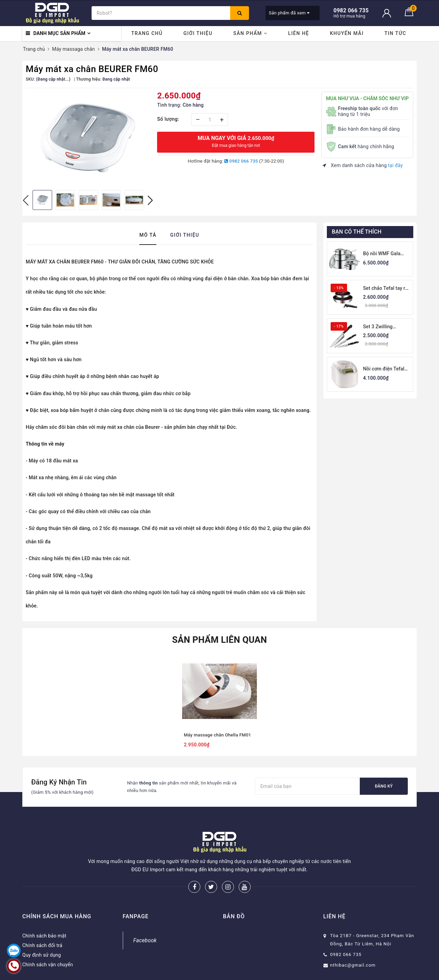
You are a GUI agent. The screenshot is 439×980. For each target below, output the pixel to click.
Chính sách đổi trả (42, 945)
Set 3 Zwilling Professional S (379, 327)
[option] (88, 138)
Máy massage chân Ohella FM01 (217, 735)
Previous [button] (26, 200)
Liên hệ (299, 33)
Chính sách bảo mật (44, 936)
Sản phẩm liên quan (220, 640)
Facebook (145, 940)
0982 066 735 (241, 161)
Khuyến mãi (347, 33)
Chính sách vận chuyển (48, 965)
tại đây (395, 165)
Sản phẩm (250, 33)
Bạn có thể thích (357, 232)
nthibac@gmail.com (353, 965)
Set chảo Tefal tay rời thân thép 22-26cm (386, 289)
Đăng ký (384, 786)
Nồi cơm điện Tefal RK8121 (384, 369)
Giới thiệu (198, 33)
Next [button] (150, 200)
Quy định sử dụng (42, 955)
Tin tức (395, 33)
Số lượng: (168, 119)
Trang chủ (147, 33)
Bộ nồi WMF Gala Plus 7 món (382, 254)
